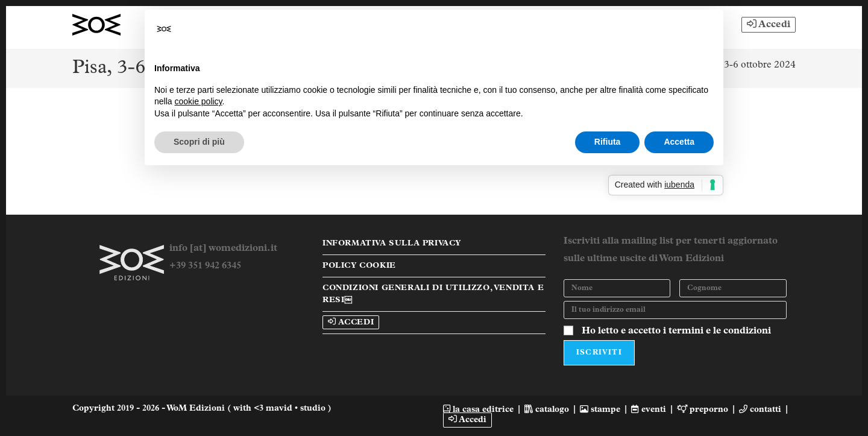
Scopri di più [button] (199, 142)
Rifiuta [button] (608, 142)
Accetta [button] (679, 142)
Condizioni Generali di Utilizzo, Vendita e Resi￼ (433, 294)
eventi (648, 410)
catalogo (547, 410)
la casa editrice (478, 410)
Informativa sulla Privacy (392, 243)
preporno (703, 410)
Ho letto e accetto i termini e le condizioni (676, 331)
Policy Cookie (359, 266)
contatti (760, 410)
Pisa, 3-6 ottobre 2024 (749, 65)
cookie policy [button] (198, 101)
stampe (600, 410)
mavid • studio (297, 409)
